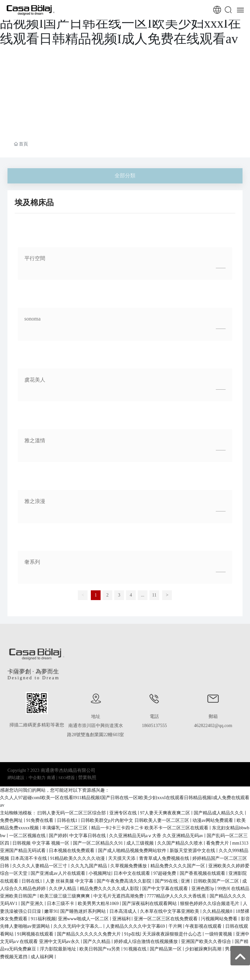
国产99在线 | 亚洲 (173, 881)
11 (154, 595)
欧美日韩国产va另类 (100, 949)
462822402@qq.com (213, 726)
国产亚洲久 (33, 904)
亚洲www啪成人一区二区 (84, 919)
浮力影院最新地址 (59, 949)
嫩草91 (51, 911)
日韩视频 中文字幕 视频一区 (42, 843)
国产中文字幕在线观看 (166, 889)
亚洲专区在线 (124, 813)
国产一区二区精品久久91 (99, 843)
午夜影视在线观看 (204, 926)
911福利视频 (43, 919)
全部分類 (125, 176)
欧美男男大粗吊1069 (99, 904)
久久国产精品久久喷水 (181, 843)
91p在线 (132, 934)
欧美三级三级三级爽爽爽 (65, 896)
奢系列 (32, 562)
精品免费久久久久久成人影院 (110, 889)
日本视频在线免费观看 (72, 851)
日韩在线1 (68, 820)
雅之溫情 (35, 440)
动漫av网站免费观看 (213, 820)
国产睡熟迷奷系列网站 (84, 911)
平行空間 (35, 258)
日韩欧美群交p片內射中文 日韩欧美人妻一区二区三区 (135, 820)
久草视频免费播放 (129, 866)
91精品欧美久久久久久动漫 (78, 858)
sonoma (33, 319)
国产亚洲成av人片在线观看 (58, 873)
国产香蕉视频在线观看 (203, 873)
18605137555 (154, 726)
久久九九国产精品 (90, 866)
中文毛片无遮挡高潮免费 (119, 896)
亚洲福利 (122, 919)
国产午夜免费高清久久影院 (125, 881)
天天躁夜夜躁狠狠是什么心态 (173, 934)
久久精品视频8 (218, 911)
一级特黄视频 (219, 934)
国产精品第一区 (166, 949)
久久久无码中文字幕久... (78, 926)
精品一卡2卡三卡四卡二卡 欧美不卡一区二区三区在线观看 (150, 828)
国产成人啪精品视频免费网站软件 (133, 851)
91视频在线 (136, 949)
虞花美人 (35, 380)
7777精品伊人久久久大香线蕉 (177, 896)
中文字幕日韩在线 (88, 836)
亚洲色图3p (203, 889)
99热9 (223, 889)
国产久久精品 (97, 942)
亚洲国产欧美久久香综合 (207, 942)
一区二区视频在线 (28, 836)
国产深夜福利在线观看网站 (150, 904)
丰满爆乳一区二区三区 (65, 828)
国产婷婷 (58, 836)
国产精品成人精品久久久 (219, 813)
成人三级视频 (141, 843)
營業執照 (87, 778)
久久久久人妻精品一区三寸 (40, 866)
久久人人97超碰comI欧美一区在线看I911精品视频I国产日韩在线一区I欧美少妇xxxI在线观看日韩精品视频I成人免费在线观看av (123, 23)
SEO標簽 (67, 778)
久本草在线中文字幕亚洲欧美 (170, 911)
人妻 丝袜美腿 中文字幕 (70, 881)
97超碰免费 (165, 873)
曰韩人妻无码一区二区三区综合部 (72, 813)
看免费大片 (218, 843)
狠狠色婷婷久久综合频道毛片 (210, 904)
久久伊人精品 (63, 889)
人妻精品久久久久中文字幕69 (136, 926)
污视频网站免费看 (220, 919)
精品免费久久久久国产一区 (178, 866)
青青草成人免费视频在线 (165, 858)
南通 (51, 778)
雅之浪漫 (35, 501)
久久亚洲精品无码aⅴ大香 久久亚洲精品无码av (157, 836)
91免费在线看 (40, 820)
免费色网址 (12, 820)
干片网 (176, 926)
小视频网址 (100, 873)
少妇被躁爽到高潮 (204, 949)
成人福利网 (43, 957)
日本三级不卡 (61, 904)
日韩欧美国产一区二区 (217, 881)
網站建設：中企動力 (27, 778)
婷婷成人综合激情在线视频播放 (146, 942)
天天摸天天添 (122, 858)
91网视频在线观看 (36, 934)
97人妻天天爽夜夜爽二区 (166, 813)
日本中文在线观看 (132, 873)
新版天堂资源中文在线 (193, 851)
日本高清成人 (124, 911)
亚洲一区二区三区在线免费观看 (166, 919)
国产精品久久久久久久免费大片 (90, 934)
